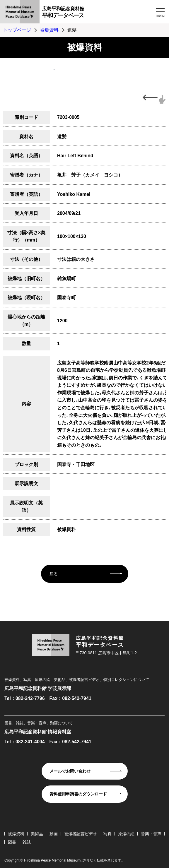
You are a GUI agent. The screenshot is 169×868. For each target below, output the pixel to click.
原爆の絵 (126, 834)
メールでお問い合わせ (70, 771)
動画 (54, 834)
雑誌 (27, 842)
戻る (54, 574)
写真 (107, 834)
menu (160, 16)
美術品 (37, 834)
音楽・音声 (151, 834)
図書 (12, 842)
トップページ (17, 30)
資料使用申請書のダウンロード (78, 794)
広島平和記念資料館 (98, 13)
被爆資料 (49, 30)
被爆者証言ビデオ (81, 834)
